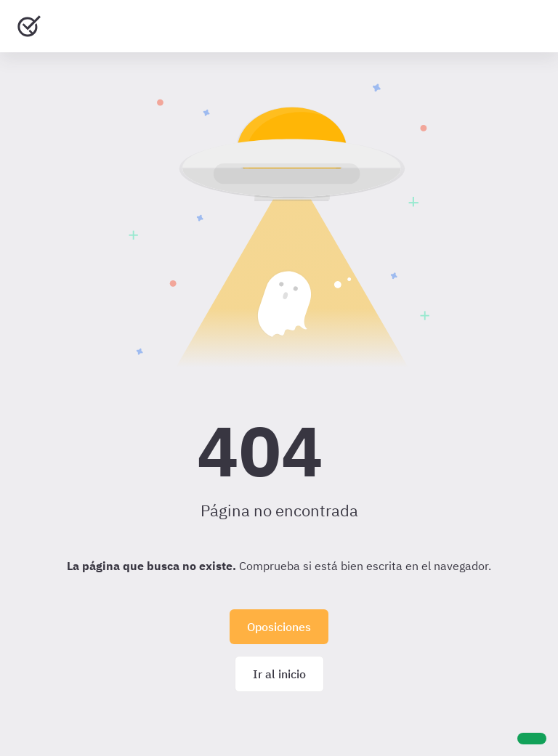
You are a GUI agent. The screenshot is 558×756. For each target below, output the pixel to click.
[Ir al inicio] (29, 26)
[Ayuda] (532, 739)
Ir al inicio (279, 674)
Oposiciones (279, 627)
